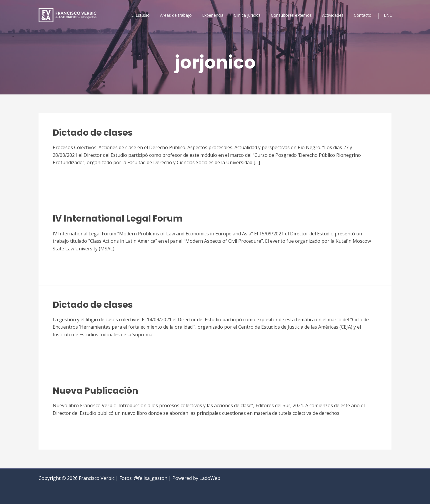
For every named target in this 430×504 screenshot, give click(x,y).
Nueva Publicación (95, 391)
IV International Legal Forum (118, 219)
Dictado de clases (93, 133)
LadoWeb (210, 478)
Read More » (66, 177)
